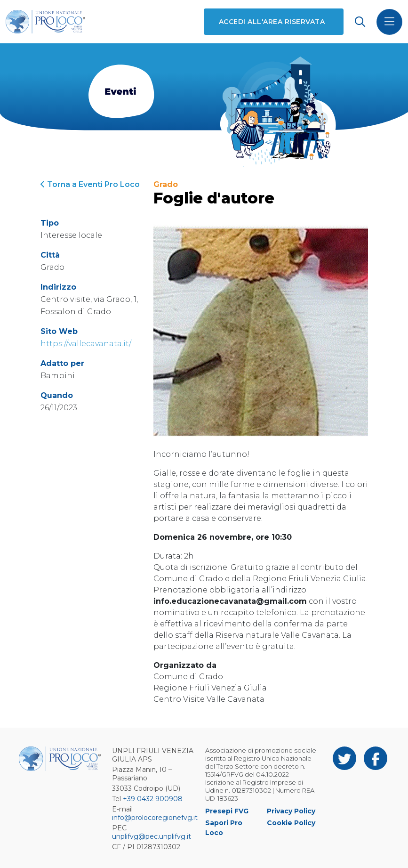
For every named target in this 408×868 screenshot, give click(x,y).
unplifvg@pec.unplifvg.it (152, 836)
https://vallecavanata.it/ (86, 344)
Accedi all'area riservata (272, 22)
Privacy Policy (291, 811)
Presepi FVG (227, 811)
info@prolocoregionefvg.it (155, 818)
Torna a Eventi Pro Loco (90, 184)
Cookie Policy (291, 823)
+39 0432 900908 (153, 799)
